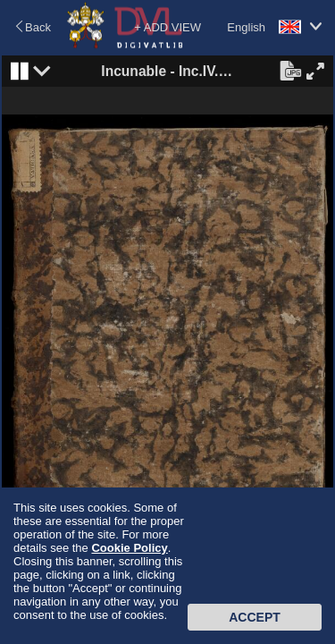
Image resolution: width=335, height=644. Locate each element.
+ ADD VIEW (167, 27)
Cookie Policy (129, 548)
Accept (255, 617)
